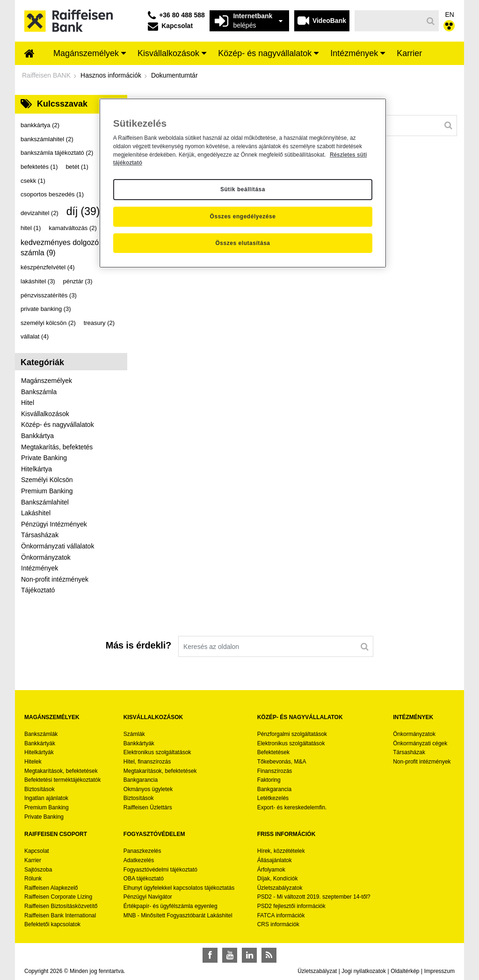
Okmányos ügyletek (148, 789)
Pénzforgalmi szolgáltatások (292, 734)
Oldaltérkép (405, 971)
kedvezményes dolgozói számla (61, 248)
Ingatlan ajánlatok (46, 798)
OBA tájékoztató (144, 879)
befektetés (39, 167)
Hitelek (33, 762)
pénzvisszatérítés (49, 295)
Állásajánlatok (275, 860)
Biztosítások (40, 789)
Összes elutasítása (243, 243)
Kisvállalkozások (45, 414)
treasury (99, 323)
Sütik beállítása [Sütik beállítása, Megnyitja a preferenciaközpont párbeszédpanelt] (243, 189)
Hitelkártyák (39, 752)
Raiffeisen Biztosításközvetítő (61, 906)
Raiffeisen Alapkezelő (51, 888)
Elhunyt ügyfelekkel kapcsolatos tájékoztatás (179, 888)
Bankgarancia (141, 780)
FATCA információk (281, 915)
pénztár (78, 281)
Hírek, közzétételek (281, 851)
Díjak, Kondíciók (278, 879)
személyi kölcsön (48, 323)
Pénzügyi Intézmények (54, 524)
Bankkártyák (40, 743)
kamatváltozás (73, 228)
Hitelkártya (36, 469)
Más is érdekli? (138, 645)
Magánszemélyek (47, 381)
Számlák (134, 734)
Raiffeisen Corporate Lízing (58, 897)
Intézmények (40, 568)
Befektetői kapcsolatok (52, 924)
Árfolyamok (271, 870)
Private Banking (44, 458)
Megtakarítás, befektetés (57, 447)
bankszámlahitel (47, 139)
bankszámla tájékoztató (57, 153)
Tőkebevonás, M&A (282, 762)
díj (83, 211)
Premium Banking (47, 491)
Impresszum (439, 971)
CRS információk (278, 924)
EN (450, 14)
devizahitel (40, 213)
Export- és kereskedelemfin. (292, 807)
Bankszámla (39, 392)
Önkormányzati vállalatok (58, 546)
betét (77, 167)
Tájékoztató (38, 590)
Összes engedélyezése (243, 216)
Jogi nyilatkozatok (364, 971)
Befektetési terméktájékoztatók (62, 780)
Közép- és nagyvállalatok (58, 425)
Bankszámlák (41, 734)
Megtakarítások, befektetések (61, 771)
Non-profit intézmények (55, 579)
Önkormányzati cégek (420, 743)
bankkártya (40, 125)
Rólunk (33, 879)
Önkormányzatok (46, 557)
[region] (243, 183)
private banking (46, 309)
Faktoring (269, 780)
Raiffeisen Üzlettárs (148, 807)
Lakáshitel (36, 513)
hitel (31, 228)
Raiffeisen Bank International (60, 915)
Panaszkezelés (142, 851)
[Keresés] (389, 21)
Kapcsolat (37, 851)
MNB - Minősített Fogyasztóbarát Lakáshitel (178, 915)
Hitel (28, 403)
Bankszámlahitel (45, 502)
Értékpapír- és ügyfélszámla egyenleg (171, 906)
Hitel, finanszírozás (147, 762)
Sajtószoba (38, 870)
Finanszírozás (275, 771)
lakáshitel (38, 281)
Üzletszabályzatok (280, 888)
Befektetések (273, 752)
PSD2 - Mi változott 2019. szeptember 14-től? (314, 897)
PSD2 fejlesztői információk (291, 906)
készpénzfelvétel (48, 267)
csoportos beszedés (52, 194)
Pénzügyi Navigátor (148, 897)
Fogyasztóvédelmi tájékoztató (160, 870)
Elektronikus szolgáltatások (157, 752)
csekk (33, 181)
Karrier (33, 860)
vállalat (35, 336)
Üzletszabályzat (317, 971)
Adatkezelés (139, 860)
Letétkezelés (273, 798)
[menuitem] (29, 54)
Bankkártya (37, 436)
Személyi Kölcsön (47, 480)
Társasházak (40, 535)
